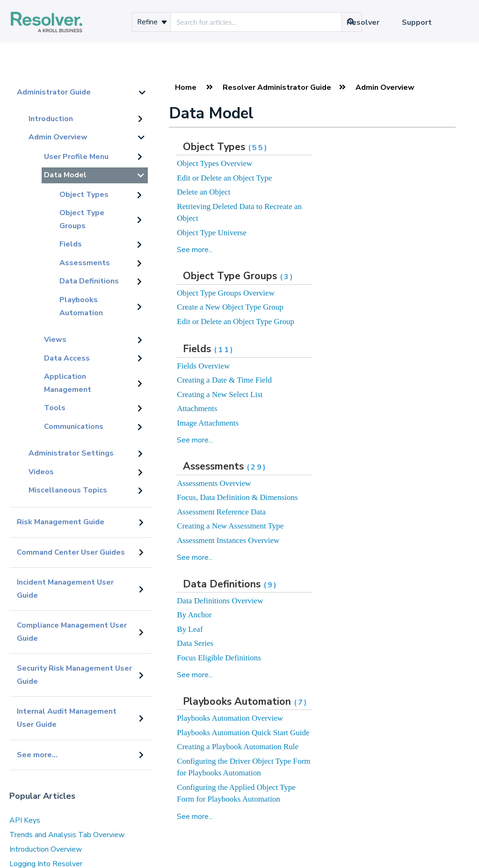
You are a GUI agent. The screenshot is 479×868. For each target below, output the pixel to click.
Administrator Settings (71, 453)
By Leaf (190, 629)
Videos (41, 472)
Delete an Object (203, 192)
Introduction (51, 119)
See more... (37, 755)
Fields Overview (203, 366)
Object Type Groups (82, 219)
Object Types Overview (214, 163)
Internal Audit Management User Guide (67, 718)
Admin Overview (58, 137)
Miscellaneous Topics (68, 490)
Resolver (363, 22)
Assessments (85, 263)
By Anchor (194, 615)
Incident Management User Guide (65, 589)
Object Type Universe (212, 233)
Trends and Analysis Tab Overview (67, 835)
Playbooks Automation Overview (230, 718)
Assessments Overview (214, 483)
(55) (258, 148)
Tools (55, 408)
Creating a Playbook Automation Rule (238, 747)
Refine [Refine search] (152, 22)
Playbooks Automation (81, 306)
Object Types (84, 195)
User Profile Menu (76, 157)
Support (417, 22)
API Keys (25, 820)
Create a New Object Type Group (230, 307)
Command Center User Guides (71, 552)
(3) (287, 277)
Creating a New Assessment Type (230, 526)
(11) (224, 350)
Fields (71, 244)
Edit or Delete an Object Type (224, 178)
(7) (301, 702)
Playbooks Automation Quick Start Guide (243, 733)
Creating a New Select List (220, 394)
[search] (256, 22)
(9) (271, 585)
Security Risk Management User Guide (74, 675)
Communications (74, 427)
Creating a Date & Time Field (224, 380)
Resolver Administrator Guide (277, 87)
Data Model (65, 175)
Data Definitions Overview (220, 601)
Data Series (195, 643)
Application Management (68, 383)
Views (55, 340)
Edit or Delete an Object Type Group (236, 322)
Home (186, 87)
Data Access (67, 358)
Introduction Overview (46, 849)
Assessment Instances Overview (228, 540)
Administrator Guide (54, 92)
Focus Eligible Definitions (219, 658)
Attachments (197, 409)
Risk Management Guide (61, 522)
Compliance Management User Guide (72, 632)
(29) (257, 467)
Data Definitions (89, 281)
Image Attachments (208, 423)
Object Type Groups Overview (226, 293)
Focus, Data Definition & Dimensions (237, 497)
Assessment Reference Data (221, 512)
